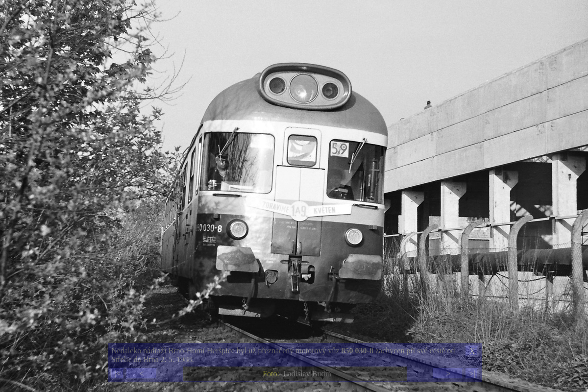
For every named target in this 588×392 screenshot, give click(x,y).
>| (472, 374)
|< (118, 374)
